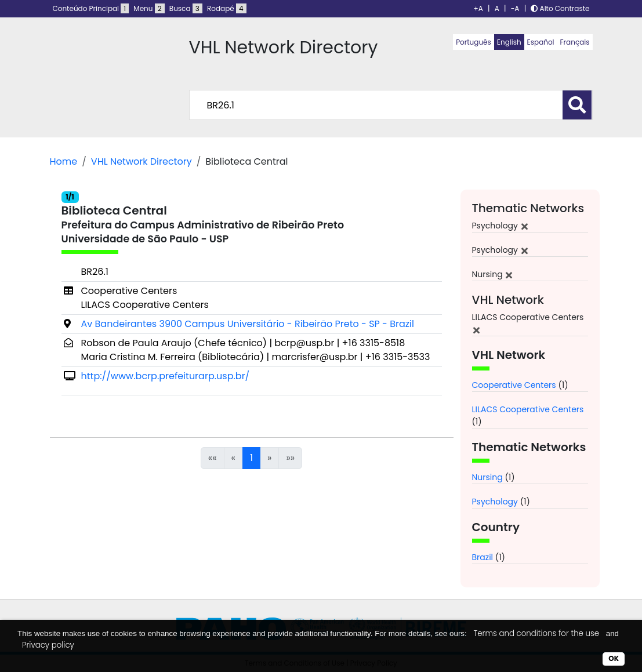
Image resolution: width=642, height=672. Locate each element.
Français (575, 42)
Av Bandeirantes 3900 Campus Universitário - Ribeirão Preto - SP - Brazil (248, 324)
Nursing (487, 477)
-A (515, 8)
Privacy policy (48, 645)
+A (478, 8)
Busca (186, 8)
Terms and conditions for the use (536, 633)
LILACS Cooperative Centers (528, 409)
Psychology (495, 502)
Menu (149, 8)
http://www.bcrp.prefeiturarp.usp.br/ (166, 376)
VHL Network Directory (142, 161)
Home (64, 161)
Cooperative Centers (514, 385)
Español (541, 42)
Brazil (483, 557)
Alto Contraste (560, 8)
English (509, 42)
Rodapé (227, 8)
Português (474, 42)
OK (614, 658)
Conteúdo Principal (91, 8)
